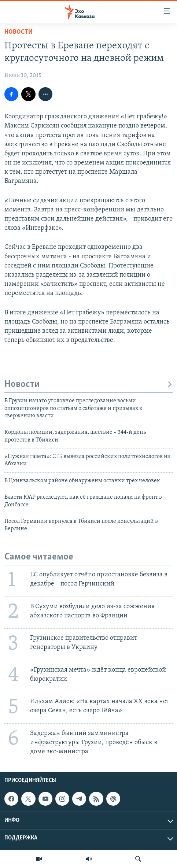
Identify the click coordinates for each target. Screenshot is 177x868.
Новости (19, 32)
